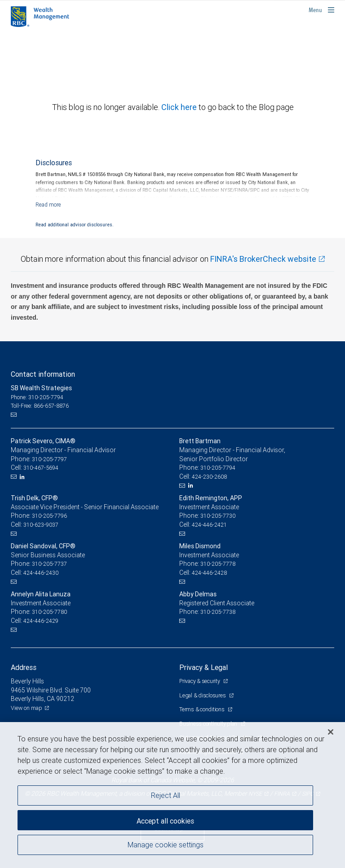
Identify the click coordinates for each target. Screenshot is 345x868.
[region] (172, 795)
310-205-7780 (49, 612)
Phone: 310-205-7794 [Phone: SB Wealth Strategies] (37, 397)
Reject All (166, 795)
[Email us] (15, 415)
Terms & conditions (202, 709)
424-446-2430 (41, 573)
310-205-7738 (218, 612)
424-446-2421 (209, 525)
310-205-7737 (49, 564)
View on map (27, 708)
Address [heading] (24, 667)
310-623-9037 (41, 525)
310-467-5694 (41, 468)
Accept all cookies (165, 821)
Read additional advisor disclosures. (75, 225)
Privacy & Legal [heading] (203, 667)
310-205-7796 (49, 516)
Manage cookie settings (166, 845)
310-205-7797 (49, 459)
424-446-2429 (41, 621)
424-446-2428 (209, 573)
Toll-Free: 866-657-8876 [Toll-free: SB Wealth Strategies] (40, 406)
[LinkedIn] (23, 477)
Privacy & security (200, 681)
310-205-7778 (218, 564)
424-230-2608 (209, 477)
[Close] (331, 732)
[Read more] (48, 205)
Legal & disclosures (203, 695)
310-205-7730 (218, 516)
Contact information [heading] (43, 374)
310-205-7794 (218, 468)
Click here (180, 107)
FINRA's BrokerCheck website (263, 259)
